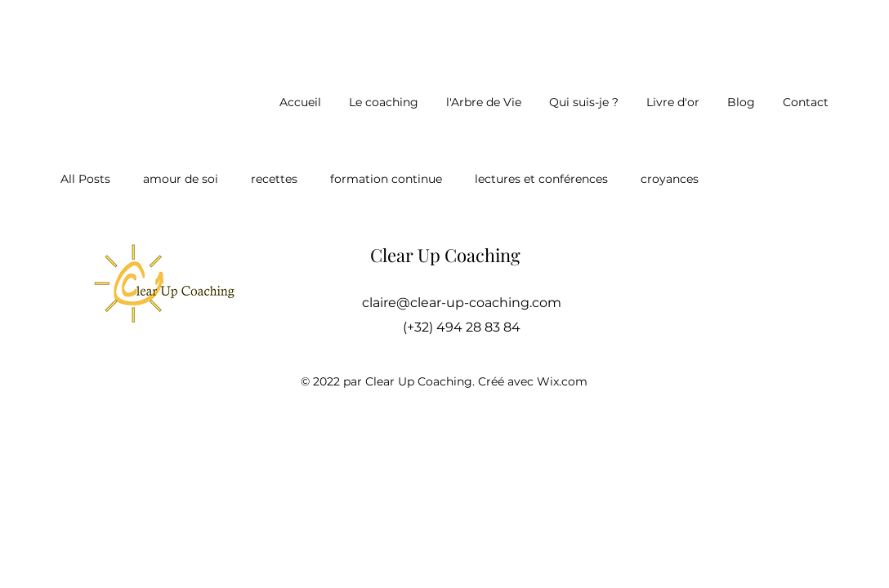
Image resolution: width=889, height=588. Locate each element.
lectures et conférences (541, 179)
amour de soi (181, 179)
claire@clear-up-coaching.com (462, 303)
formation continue (386, 179)
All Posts (85, 179)
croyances (670, 179)
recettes (274, 179)
